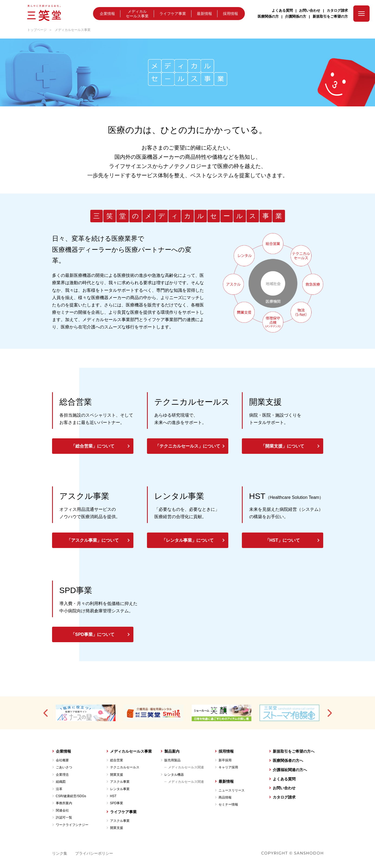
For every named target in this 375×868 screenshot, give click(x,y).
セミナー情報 (228, 804)
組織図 (61, 782)
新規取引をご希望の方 (330, 16)
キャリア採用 (228, 767)
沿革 (59, 789)
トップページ (37, 30)
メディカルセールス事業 (137, 14)
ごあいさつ (64, 767)
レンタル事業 (120, 789)
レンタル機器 (174, 775)
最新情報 (204, 14)
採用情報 (230, 14)
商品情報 (225, 797)
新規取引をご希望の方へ (294, 751)
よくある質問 (282, 10)
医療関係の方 (268, 16)
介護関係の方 (296, 16)
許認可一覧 (64, 818)
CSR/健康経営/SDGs (71, 796)
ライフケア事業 (173, 14)
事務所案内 (64, 803)
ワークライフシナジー (72, 825)
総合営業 (117, 760)
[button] (46, 713)
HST (113, 796)
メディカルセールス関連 (186, 767)
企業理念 (62, 775)
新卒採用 (225, 760)
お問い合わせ (310, 10)
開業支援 (117, 775)
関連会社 (62, 810)
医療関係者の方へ (288, 761)
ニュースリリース (232, 790)
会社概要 (62, 760)
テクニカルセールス (125, 767)
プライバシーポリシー (94, 853)
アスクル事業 (120, 782)
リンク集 (60, 853)
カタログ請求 (337, 10)
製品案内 (172, 751)
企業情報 (107, 14)
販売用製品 (172, 760)
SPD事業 (117, 803)
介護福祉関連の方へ (290, 770)
